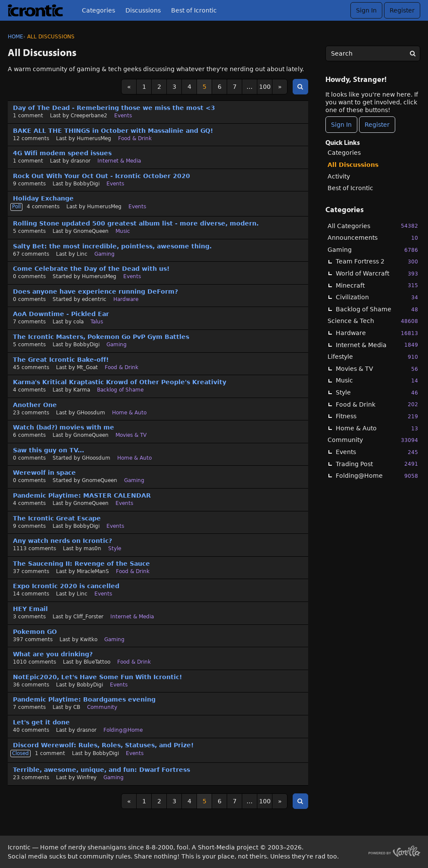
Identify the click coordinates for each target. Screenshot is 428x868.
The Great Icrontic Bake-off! (61, 360)
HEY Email (30, 609)
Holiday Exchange (43, 198)
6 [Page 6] (220, 87)
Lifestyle (373, 357)
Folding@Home (377, 476)
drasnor (81, 161)
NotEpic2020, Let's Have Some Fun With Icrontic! (97, 677)
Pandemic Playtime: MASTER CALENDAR (82, 495)
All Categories (373, 226)
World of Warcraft (377, 274)
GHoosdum (91, 413)
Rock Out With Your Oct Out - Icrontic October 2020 (102, 176)
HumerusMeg (94, 138)
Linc (82, 254)
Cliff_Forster (88, 617)
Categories (98, 10)
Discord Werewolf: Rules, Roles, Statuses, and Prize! (103, 745)
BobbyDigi (86, 184)
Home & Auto (377, 428)
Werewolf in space (44, 473)
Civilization (377, 297)
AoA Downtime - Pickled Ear (61, 314)
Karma (82, 390)
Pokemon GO (35, 632)
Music (377, 381)
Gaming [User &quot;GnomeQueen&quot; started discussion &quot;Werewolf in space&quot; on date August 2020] (134, 480)
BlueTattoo (97, 662)
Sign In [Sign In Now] (341, 125)
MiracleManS (93, 571)
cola (78, 322)
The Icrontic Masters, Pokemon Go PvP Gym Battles (101, 337)
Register (402, 10)
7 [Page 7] (235, 87)
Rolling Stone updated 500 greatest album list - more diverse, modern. (136, 223)
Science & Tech (373, 321)
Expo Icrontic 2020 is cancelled (66, 586)
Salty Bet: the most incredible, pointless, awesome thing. (112, 246)
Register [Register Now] (377, 125)
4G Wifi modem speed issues (62, 153)
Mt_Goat (87, 367)
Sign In (366, 10)
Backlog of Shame (377, 309)
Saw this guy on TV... (48, 450)
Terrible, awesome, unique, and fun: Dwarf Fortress (102, 770)
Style (377, 393)
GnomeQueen (91, 231)
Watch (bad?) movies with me (64, 427)
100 (265, 87)
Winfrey (87, 777)
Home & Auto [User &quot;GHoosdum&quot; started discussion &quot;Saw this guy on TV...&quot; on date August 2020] (134, 458)
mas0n (92, 548)
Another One (35, 405)
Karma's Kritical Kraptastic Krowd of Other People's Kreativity (120, 382)
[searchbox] (373, 53)
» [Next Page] (280, 87)
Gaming (373, 250)
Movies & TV (377, 369)
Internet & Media (377, 345)
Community (373, 440)
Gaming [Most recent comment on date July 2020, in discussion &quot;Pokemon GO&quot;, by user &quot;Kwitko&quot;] (114, 639)
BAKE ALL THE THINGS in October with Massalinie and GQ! (113, 131)
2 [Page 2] (159, 87)
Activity (339, 176)
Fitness (377, 416)
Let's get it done (41, 722)
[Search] (412, 53)
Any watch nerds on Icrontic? (62, 541)
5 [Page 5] (205, 87)
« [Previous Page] (129, 87)
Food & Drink (377, 404)
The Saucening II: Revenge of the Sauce (81, 564)
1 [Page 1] (144, 87)
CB (77, 707)
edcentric (94, 299)
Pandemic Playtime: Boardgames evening (84, 699)
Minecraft (377, 285)
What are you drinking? (53, 654)
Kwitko (89, 639)
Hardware (377, 333)
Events (377, 452)
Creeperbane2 (89, 116)
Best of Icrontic (194, 10)
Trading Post (377, 464)
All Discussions (353, 165)
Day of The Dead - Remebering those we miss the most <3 (114, 108)
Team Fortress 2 (377, 262)
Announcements (373, 238)
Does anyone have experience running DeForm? (95, 291)
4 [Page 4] (189, 87)
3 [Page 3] (174, 87)
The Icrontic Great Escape (57, 518)
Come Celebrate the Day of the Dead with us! (91, 269)
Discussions (143, 10)
